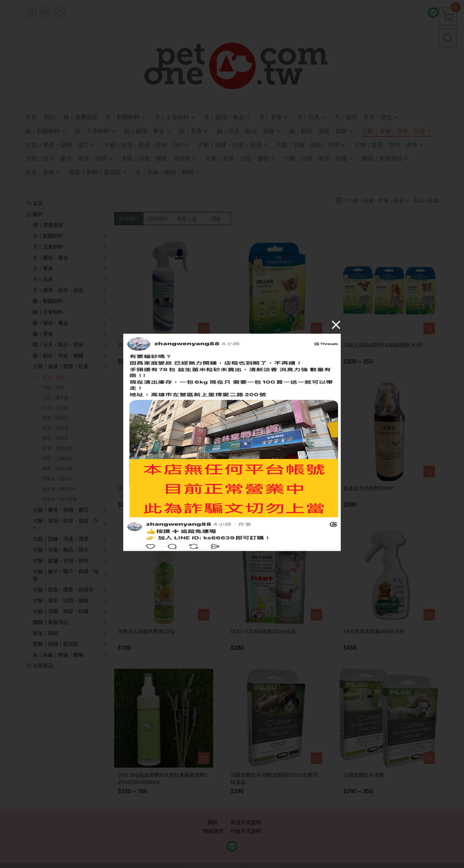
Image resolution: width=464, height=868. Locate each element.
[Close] (336, 324)
